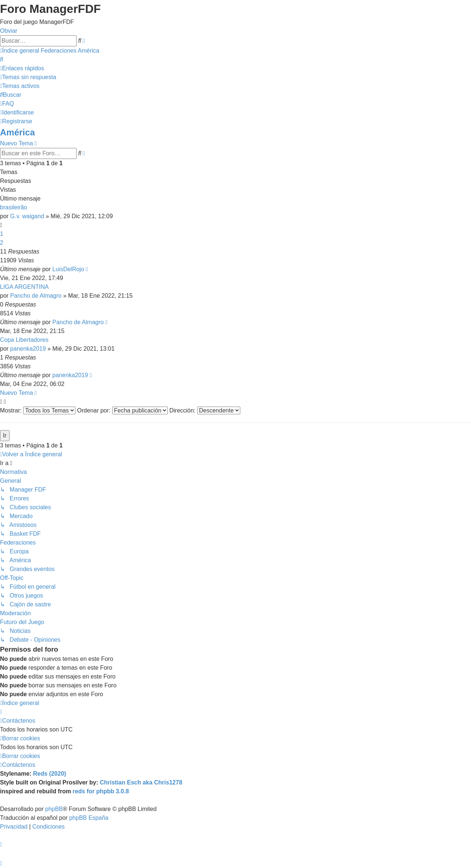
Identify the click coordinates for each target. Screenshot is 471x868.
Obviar (9, 31)
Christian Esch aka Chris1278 (141, 782)
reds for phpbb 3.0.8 (101, 791)
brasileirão (14, 207)
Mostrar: (38, 410)
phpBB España (89, 818)
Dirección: (205, 410)
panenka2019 (28, 349)
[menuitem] (1, 59)
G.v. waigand (27, 216)
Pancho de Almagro (36, 296)
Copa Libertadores (24, 340)
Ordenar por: (123, 410)
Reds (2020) (50, 774)
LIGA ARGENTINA (24, 287)
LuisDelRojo (68, 269)
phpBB (54, 809)
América (17, 132)
